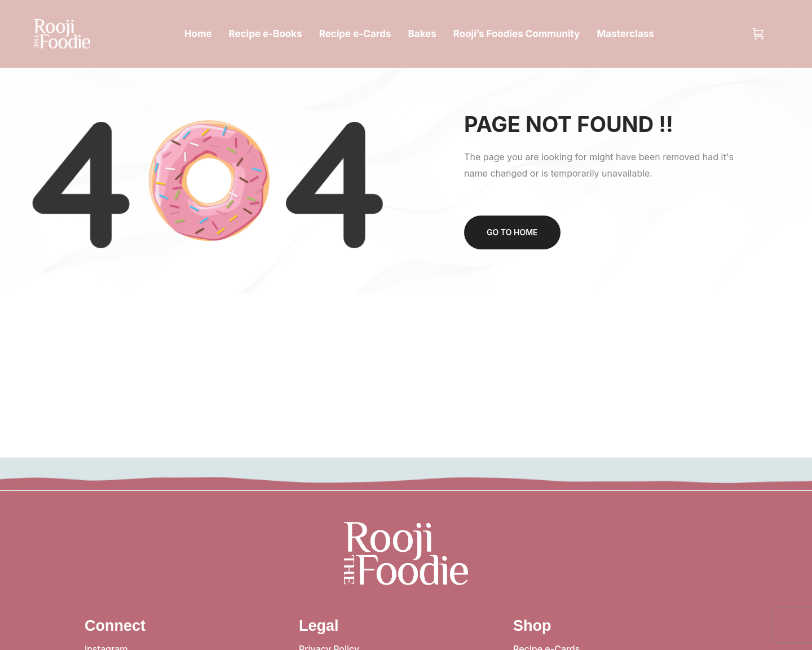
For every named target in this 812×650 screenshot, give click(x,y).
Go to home (512, 232)
